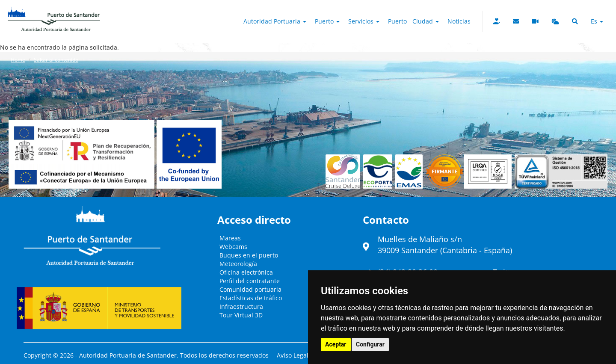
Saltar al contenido (56, 60)
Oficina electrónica (246, 272)
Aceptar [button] (336, 344)
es (597, 21)
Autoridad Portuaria (275, 21)
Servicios (364, 21)
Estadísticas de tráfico (251, 298)
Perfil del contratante (250, 281)
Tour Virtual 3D (241, 315)
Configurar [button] (370, 344)
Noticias (459, 21)
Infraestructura (241, 306)
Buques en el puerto (249, 255)
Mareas (230, 238)
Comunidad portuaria (250, 289)
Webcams (233, 247)
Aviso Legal (293, 355)
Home (18, 60)
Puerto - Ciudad (413, 21)
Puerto (327, 21)
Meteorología (238, 264)
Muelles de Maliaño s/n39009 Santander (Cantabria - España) (445, 245)
